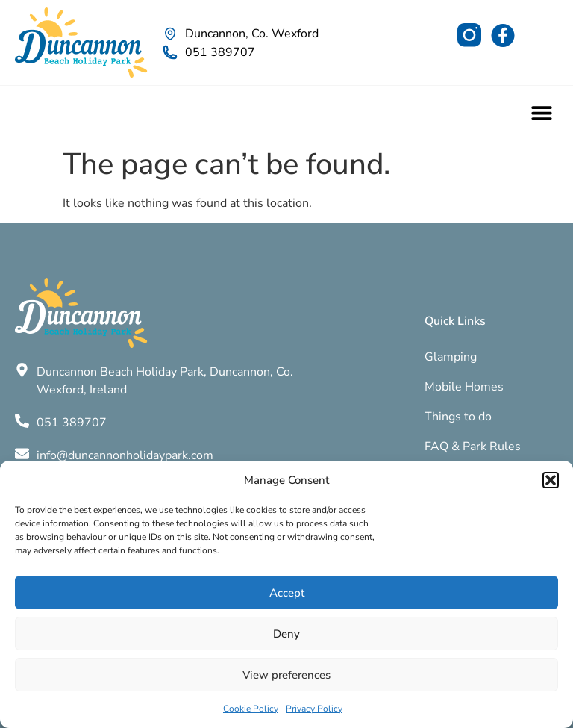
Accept (287, 593)
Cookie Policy (251, 709)
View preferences (286, 675)
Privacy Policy (314, 709)
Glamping (451, 357)
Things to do (458, 417)
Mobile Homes (464, 387)
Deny (286, 634)
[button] (551, 480)
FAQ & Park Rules (473, 447)
